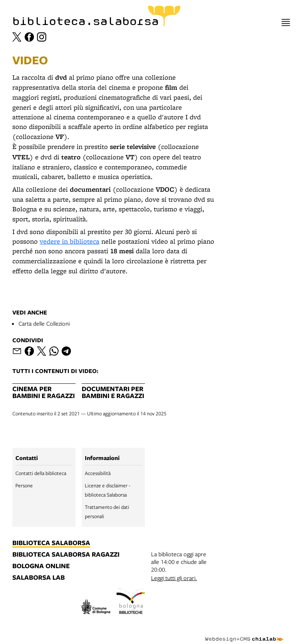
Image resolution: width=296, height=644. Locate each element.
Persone (24, 485)
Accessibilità (98, 473)
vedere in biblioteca (70, 241)
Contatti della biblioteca (41, 473)
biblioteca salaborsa (51, 543)
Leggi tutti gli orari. (174, 578)
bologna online (41, 566)
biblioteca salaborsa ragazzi (66, 555)
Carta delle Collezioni (44, 323)
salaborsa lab (39, 578)
